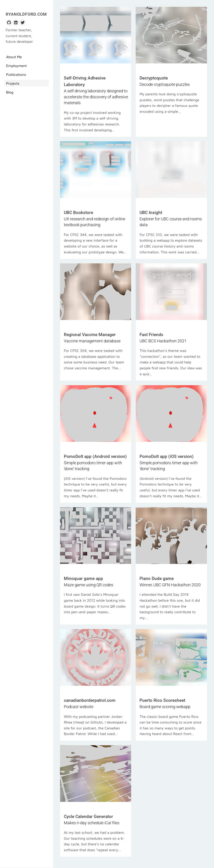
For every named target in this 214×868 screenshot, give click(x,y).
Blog (10, 92)
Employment (16, 66)
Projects (13, 83)
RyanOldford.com (26, 14)
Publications (16, 75)
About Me (14, 57)
